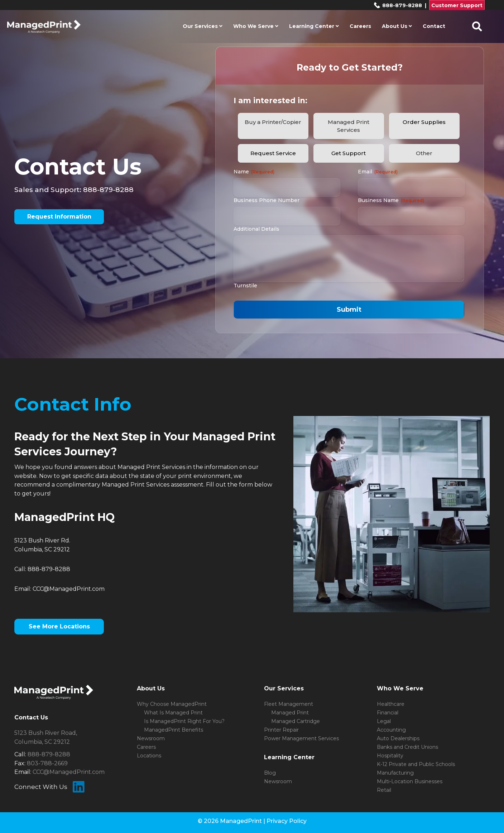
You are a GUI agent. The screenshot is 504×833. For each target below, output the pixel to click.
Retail (384, 790)
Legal (384, 721)
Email (378, 172)
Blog (270, 773)
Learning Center (314, 26)
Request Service (273, 153)
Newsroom (151, 738)
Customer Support (457, 5)
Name (254, 172)
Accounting (391, 730)
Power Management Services (301, 738)
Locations (149, 756)
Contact (434, 26)
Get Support (349, 153)
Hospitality (390, 756)
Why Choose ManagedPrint (172, 704)
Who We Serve (256, 26)
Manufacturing (395, 773)
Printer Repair (281, 730)
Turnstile (245, 286)
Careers (360, 26)
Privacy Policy (287, 821)
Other (424, 153)
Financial (388, 713)
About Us (397, 26)
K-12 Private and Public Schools (416, 764)
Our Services (203, 26)
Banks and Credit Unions (407, 747)
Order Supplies (424, 122)
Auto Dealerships (398, 738)
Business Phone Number (267, 200)
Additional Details (256, 229)
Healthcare (391, 704)
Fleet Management (289, 704)
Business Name (391, 200)
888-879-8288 (398, 5)
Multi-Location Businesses (410, 781)
